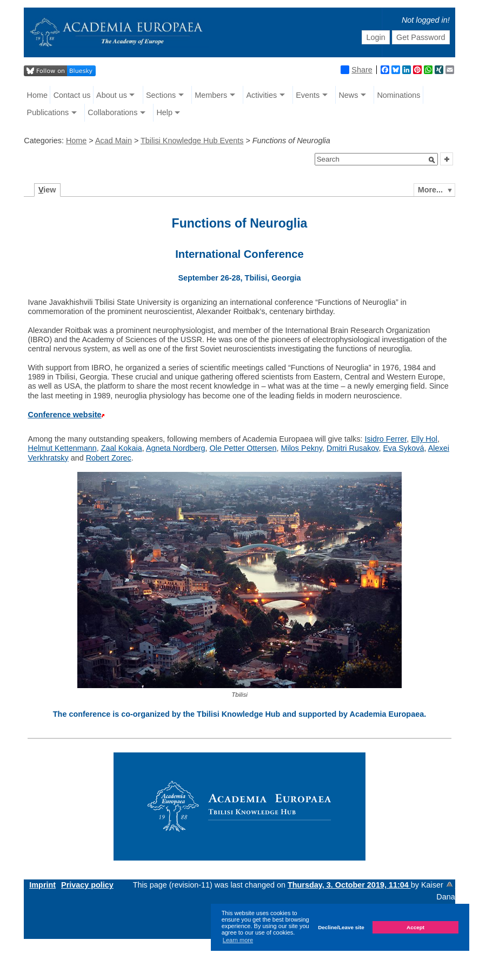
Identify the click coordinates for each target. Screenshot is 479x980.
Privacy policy (87, 885)
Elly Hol (424, 439)
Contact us (72, 95)
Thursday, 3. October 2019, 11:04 (349, 885)
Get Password (421, 37)
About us (112, 95)
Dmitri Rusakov (352, 448)
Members (211, 95)
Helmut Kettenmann (62, 448)
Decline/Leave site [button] (341, 927)
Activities (261, 95)
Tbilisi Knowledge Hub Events (192, 141)
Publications (48, 112)
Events (308, 95)
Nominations (398, 95)
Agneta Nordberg (176, 448)
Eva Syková (403, 448)
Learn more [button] (238, 940)
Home (37, 95)
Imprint (42, 885)
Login (376, 37)
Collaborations (112, 112)
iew (47, 190)
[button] (432, 160)
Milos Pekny (301, 448)
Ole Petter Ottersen (243, 448)
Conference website (64, 415)
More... (430, 190)
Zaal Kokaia (122, 448)
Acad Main (114, 141)
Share (356, 70)
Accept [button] (415, 927)
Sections (161, 95)
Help (164, 112)
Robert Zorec (109, 458)
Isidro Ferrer (386, 439)
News (348, 95)
